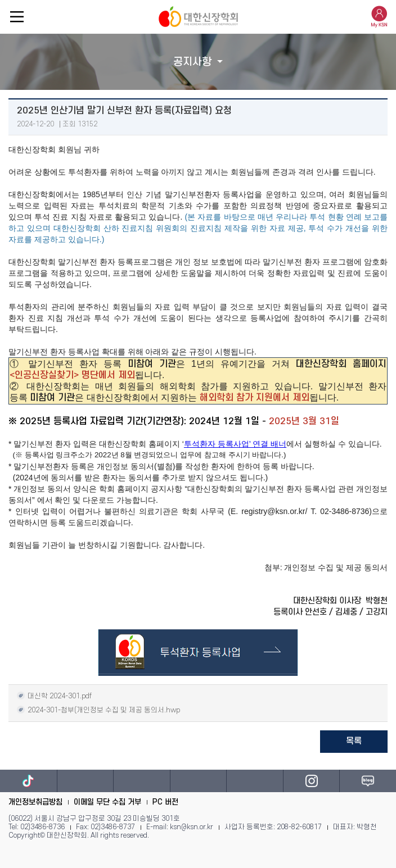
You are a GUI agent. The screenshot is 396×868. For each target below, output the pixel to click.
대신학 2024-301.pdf (54, 695)
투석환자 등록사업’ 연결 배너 (235, 444)
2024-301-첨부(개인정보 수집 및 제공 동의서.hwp (98, 709)
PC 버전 (165, 802)
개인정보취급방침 (35, 802)
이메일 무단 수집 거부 (107, 802)
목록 (354, 741)
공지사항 (192, 62)
